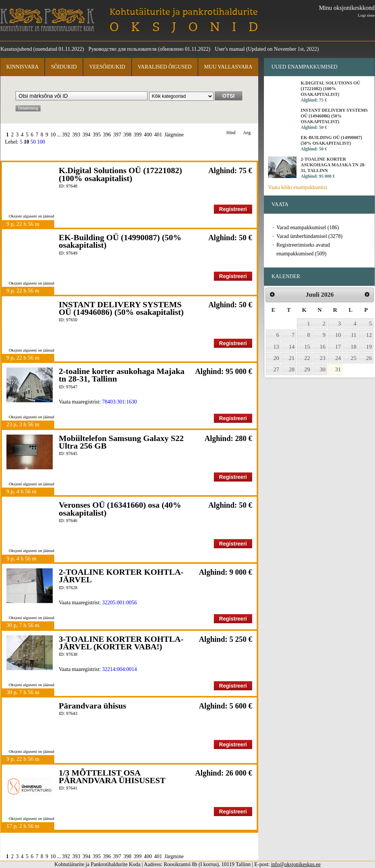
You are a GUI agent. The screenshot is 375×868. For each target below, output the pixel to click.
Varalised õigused (165, 67)
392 (66, 135)
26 (369, 358)
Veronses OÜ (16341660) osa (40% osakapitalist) (120, 509)
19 (369, 347)
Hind (231, 133)
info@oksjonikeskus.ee (296, 864)
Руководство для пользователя (122, 49)
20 (276, 358)
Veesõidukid (107, 67)
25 (354, 358)
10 (53, 135)
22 (307, 358)
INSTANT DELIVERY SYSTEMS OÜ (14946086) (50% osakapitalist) (121, 308)
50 (33, 142)
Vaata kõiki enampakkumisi (298, 187)
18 (354, 347)
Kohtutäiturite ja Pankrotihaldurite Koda (47, 20)
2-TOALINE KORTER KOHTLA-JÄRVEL (121, 576)
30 (322, 369)
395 (97, 135)
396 (107, 135)
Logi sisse (366, 15)
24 (338, 358)
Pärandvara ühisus (93, 706)
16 (322, 347)
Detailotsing (28, 108)
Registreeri (233, 209)
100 (41, 142)
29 (307, 369)
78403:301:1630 (119, 402)
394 (87, 135)
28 (292, 369)
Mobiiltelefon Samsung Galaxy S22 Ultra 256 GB (121, 442)
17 (338, 347)
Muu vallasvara (228, 67)
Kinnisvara (22, 67)
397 (117, 135)
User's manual (230, 49)
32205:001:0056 (119, 603)
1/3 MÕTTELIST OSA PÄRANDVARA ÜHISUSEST (112, 777)
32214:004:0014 (119, 669)
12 (369, 335)
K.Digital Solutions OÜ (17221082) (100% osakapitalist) (120, 174)
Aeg (247, 133)
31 (338, 369)
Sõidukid (64, 67)
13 (276, 347)
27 (276, 369)
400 (148, 135)
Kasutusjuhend (16, 49)
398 (128, 135)
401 (158, 135)
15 (307, 347)
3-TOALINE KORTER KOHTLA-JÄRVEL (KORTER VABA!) (121, 643)
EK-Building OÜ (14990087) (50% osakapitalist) (120, 241)
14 (292, 347)
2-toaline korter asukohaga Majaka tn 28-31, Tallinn (122, 375)
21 (292, 358)
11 (354, 335)
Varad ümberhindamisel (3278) (309, 236)
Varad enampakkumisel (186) (308, 228)
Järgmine (174, 135)
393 (76, 135)
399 (138, 135)
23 (322, 358)
